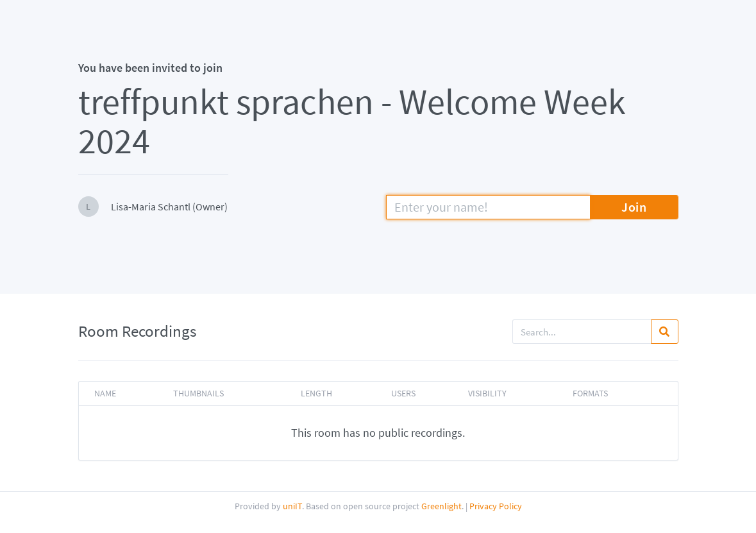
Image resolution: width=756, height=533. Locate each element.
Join (634, 207)
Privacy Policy (496, 506)
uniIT (292, 506)
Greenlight (441, 506)
